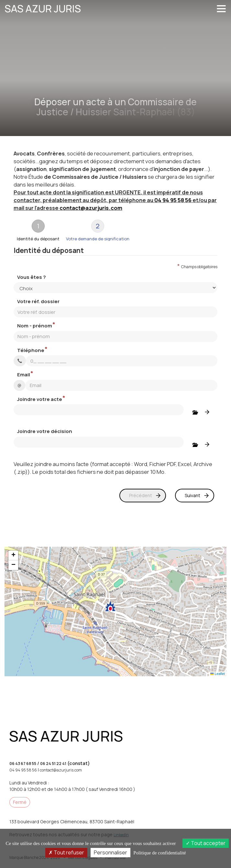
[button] (110, 606)
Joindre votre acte (40, 399)
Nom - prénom (35, 326)
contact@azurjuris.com (91, 208)
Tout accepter (206, 843)
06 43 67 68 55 (23, 764)
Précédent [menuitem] (141, 495)
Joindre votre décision (45, 431)
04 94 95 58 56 (23, 770)
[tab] (38, 230)
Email (24, 375)
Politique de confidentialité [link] (159, 853)
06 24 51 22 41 (53, 764)
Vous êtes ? (32, 277)
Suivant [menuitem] (192, 495)
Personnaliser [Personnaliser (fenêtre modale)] (110, 852)
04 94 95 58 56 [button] (173, 200)
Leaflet (218, 674)
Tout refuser (66, 852)
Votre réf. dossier (38, 301)
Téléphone (31, 350)
